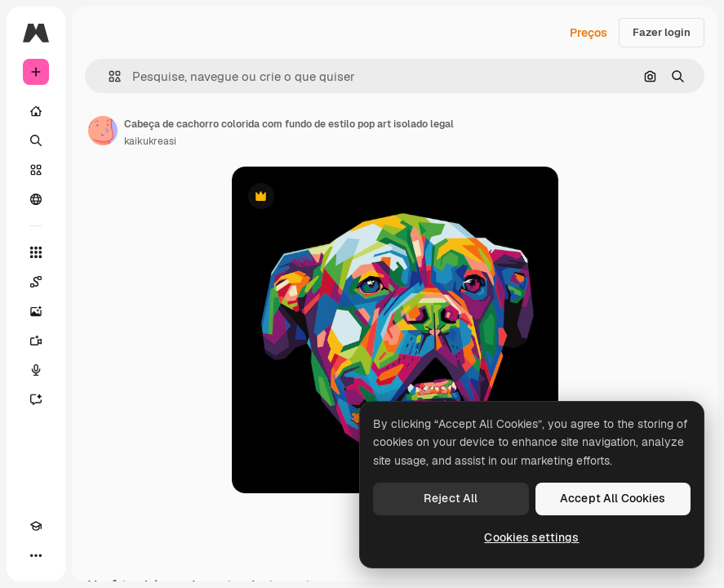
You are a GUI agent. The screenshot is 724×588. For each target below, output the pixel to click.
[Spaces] (36, 282)
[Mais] (36, 555)
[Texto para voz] (36, 370)
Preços (589, 33)
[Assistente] (36, 399)
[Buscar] (36, 140)
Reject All (451, 498)
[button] (108, 76)
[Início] (36, 111)
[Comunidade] (36, 199)
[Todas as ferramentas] (36, 252)
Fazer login (662, 32)
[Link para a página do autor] (103, 131)
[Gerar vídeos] (36, 341)
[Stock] (36, 170)
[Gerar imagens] (36, 311)
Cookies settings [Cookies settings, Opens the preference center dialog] (531, 537)
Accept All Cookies (613, 498)
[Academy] (36, 526)
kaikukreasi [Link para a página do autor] (150, 141)
